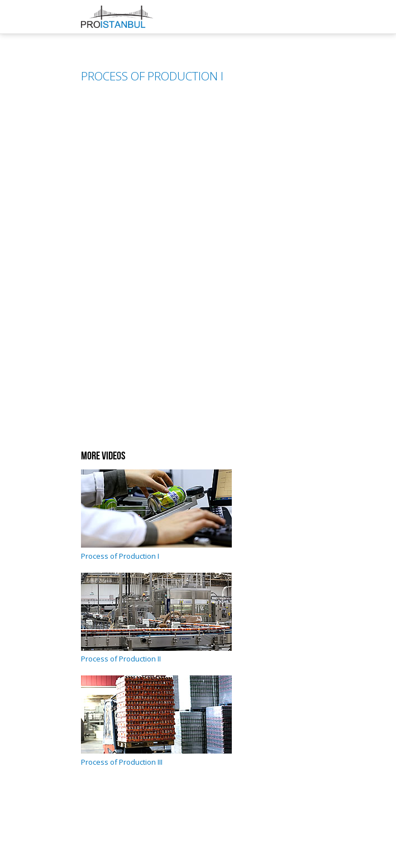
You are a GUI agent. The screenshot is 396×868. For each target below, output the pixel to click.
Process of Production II (156, 654)
